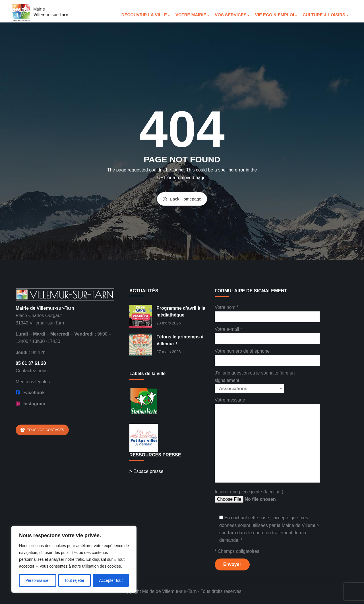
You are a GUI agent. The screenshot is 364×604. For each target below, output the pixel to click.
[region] (74, 559)
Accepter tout (111, 580)
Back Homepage (182, 199)
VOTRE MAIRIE (192, 15)
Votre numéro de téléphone (267, 356)
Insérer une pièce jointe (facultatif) (258, 496)
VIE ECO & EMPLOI (276, 15)
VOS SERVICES (232, 15)
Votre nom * (267, 312)
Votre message (267, 440)
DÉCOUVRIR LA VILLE (146, 15)
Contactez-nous (32, 371)
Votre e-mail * (267, 334)
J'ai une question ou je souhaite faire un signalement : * (255, 381)
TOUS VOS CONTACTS (42, 430)
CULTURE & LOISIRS (325, 15)
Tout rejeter (75, 580)
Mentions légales (33, 382)
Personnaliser (38, 580)
